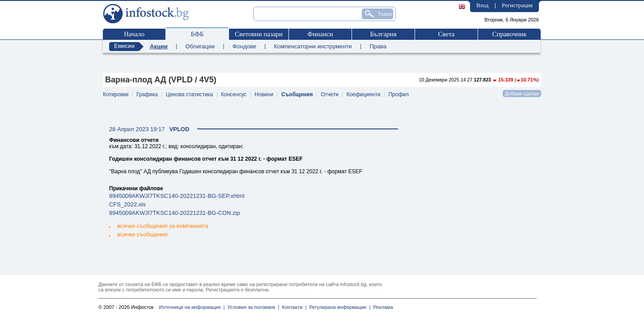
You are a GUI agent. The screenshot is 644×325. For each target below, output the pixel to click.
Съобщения (297, 94)
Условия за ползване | (252, 307)
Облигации (200, 46)
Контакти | (293, 307)
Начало (134, 34)
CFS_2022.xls (127, 204)
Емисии (124, 46)
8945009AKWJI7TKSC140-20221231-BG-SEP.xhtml (177, 196)
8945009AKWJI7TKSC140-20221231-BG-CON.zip (175, 213)
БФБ (197, 34)
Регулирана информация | (338, 307)
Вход (482, 5)
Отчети (330, 94)
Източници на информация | (192, 307)
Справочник (509, 34)
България (383, 34)
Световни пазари (259, 34)
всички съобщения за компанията (159, 226)
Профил (398, 94)
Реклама (381, 307)
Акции (159, 46)
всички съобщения (138, 234)
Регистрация (517, 5)
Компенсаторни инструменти (313, 46)
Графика (147, 94)
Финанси (320, 34)
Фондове (244, 46)
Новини (264, 94)
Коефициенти (364, 94)
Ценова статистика (189, 94)
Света (446, 34)
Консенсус (234, 94)
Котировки (116, 94)
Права (378, 46)
